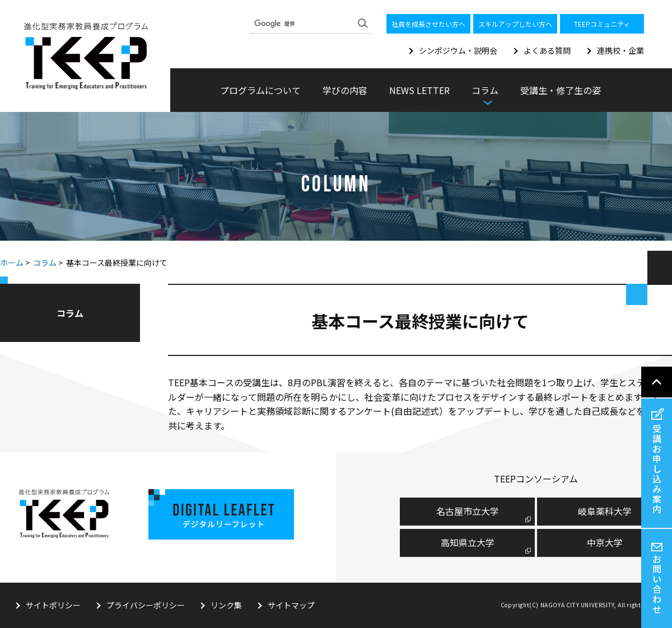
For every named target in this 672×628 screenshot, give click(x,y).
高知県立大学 (468, 542)
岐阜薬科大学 (605, 511)
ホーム (12, 263)
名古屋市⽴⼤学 (468, 511)
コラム (45, 263)
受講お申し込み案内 (657, 468)
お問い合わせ (657, 584)
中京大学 (605, 542)
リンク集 (226, 605)
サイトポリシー (53, 605)
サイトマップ (291, 605)
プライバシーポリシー (146, 605)
